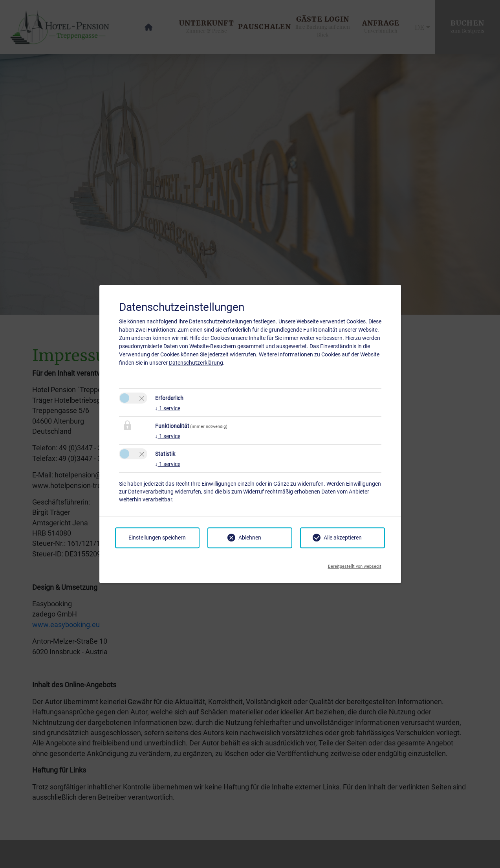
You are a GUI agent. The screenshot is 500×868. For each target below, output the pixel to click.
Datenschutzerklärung (196, 363)
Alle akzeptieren (343, 538)
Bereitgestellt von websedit (355, 564)
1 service (168, 408)
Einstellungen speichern (157, 538)
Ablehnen (250, 538)
